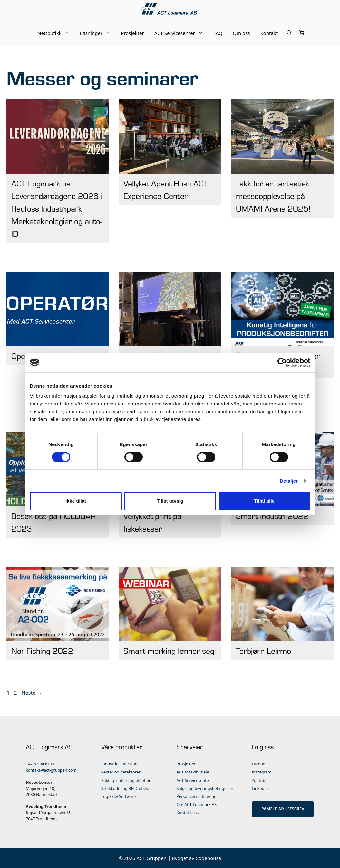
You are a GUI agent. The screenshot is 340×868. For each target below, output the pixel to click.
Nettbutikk (56, 33)
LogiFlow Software (119, 797)
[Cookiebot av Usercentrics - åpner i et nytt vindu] (282, 362)
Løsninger (98, 33)
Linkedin (260, 788)
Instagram (262, 772)
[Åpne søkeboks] (289, 33)
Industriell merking (119, 764)
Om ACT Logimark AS (197, 805)
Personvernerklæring (197, 797)
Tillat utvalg (170, 501)
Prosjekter (132, 33)
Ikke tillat (76, 501)
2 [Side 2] (16, 693)
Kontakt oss (188, 813)
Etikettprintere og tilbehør (126, 780)
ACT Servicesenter (181, 33)
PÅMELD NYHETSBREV (283, 809)
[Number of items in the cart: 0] (302, 33)
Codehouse (209, 858)
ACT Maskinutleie (193, 772)
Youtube (260, 780)
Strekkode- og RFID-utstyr (126, 788)
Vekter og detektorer (121, 772)
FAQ (218, 33)
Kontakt (269, 33)
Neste (32, 693)
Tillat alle (264, 501)
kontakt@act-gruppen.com (51, 770)
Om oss (241, 33)
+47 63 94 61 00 (41, 764)
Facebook (261, 764)
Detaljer (289, 481)
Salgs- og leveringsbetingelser (205, 788)
